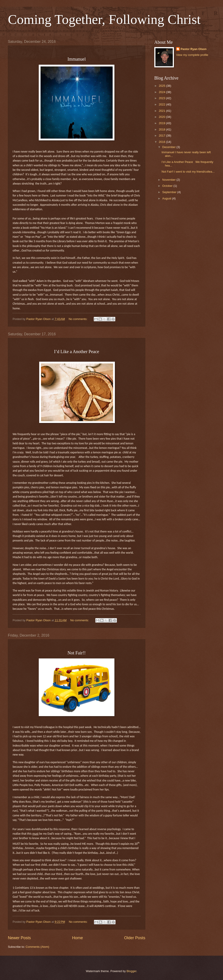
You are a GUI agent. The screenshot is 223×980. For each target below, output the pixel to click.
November (169, 180)
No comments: (79, 319)
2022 (162, 104)
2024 (162, 92)
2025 (162, 86)
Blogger (132, 971)
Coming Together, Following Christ (104, 19)
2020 (162, 117)
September (170, 192)
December (169, 147)
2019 (162, 123)
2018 (162, 129)
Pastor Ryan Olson (194, 49)
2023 (162, 98)
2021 (162, 111)
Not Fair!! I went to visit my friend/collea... (188, 172)
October (168, 186)
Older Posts (135, 938)
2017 (162, 136)
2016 (162, 142)
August (167, 198)
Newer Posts (19, 938)
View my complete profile (192, 55)
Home (77, 938)
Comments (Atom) (37, 947)
